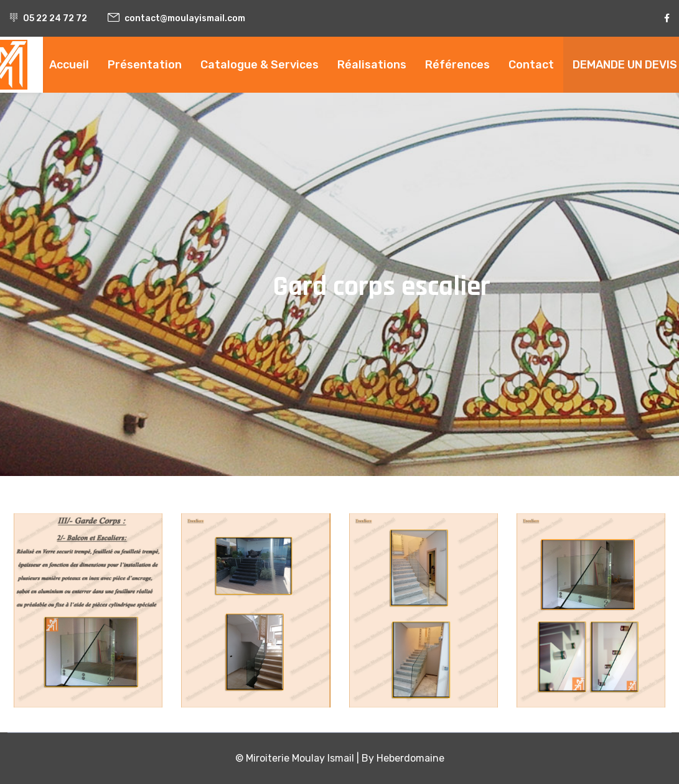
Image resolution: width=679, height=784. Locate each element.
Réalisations (372, 65)
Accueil (69, 65)
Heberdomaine (410, 758)
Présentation (145, 65)
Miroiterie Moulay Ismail (300, 758)
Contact (531, 65)
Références (457, 65)
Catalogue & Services (260, 65)
